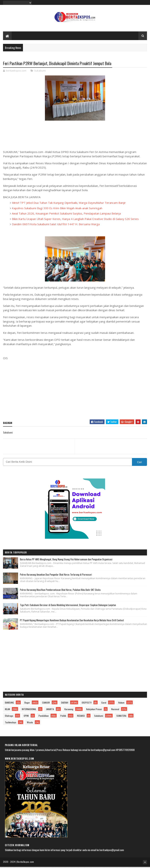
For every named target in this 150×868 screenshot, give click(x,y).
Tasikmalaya (11, 723)
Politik (63, 717)
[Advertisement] (75, 390)
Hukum (121, 704)
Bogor (27, 704)
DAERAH (65, 704)
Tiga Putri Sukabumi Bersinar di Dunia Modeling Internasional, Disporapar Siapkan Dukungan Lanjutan (68, 606)
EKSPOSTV (87, 704)
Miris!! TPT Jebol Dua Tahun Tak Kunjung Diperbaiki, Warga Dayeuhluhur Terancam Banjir (69, 204)
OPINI (26, 717)
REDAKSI (81, 717)
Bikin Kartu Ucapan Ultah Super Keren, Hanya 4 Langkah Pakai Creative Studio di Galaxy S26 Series (75, 220)
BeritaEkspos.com (26, 863)
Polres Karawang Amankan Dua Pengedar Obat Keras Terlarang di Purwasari (56, 576)
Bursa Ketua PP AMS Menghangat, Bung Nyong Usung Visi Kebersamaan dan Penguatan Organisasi (66, 560)
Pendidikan (44, 717)
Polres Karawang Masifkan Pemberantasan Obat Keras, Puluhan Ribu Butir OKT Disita (60, 591)
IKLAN (7, 710)
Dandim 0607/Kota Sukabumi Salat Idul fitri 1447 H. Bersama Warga (56, 225)
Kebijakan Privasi (94, 710)
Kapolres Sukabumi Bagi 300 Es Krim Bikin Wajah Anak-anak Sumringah (57, 209)
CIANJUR (46, 704)
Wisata (30, 723)
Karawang (69, 710)
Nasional (115, 710)
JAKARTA (50, 710)
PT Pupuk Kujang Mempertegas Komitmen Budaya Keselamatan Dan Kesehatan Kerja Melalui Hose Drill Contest (72, 621)
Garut (104, 704)
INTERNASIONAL (29, 710)
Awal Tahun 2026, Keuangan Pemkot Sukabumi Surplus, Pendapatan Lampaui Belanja (66, 215)
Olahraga (9, 717)
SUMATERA (121, 717)
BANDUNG (9, 704)
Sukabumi (40, 72)
